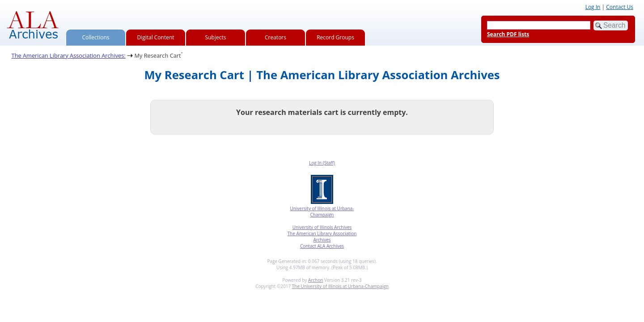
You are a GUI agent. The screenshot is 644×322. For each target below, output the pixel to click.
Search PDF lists (508, 34)
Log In (593, 7)
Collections (96, 37)
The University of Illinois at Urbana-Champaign (340, 286)
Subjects (216, 37)
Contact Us (620, 7)
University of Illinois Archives (322, 227)
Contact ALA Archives (322, 246)
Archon (316, 280)
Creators (275, 37)
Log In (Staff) (322, 163)
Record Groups (335, 37)
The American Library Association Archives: (69, 55)
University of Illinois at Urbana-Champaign (322, 212)
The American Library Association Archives (322, 237)
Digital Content (155, 37)
